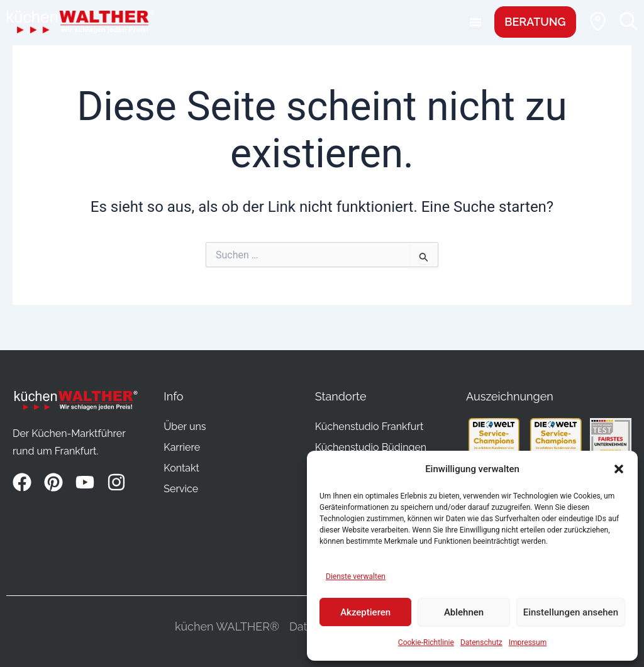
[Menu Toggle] (475, 22)
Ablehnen (464, 612)
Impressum (528, 642)
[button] (619, 469)
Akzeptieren (365, 612)
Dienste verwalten (356, 576)
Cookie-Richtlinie (426, 642)
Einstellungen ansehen (571, 612)
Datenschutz (481, 642)
